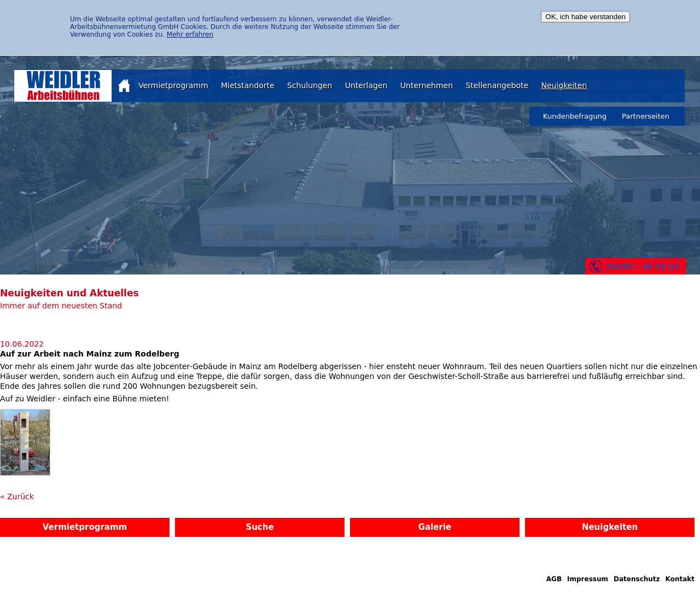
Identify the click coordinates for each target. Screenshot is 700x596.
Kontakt (680, 579)
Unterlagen (366, 85)
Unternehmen (427, 85)
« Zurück (17, 496)
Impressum (588, 579)
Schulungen (310, 85)
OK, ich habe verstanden (585, 17)
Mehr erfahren (190, 34)
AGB (554, 579)
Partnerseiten (646, 116)
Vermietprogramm (173, 85)
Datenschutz (637, 579)
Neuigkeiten (564, 85)
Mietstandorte (248, 85)
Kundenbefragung (575, 116)
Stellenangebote (497, 85)
